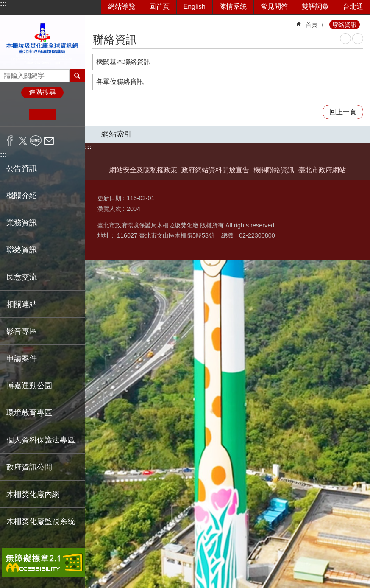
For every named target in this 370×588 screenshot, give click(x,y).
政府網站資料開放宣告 (215, 170)
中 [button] (42, 115)
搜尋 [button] (77, 76)
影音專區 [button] (22, 331)
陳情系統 (233, 7)
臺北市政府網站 (322, 170)
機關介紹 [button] (22, 196)
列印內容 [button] (345, 39)
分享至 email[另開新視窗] (49, 141)
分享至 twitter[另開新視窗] (23, 141)
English (195, 7)
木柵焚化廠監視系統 (41, 521)
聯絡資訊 (345, 25)
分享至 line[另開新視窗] (36, 141)
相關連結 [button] (22, 304)
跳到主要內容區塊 (4, 4)
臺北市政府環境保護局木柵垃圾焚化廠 (42, 42)
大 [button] (68, 115)
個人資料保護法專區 (41, 440)
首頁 (312, 25)
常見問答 (274, 7)
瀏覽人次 (109, 209)
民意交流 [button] (22, 277)
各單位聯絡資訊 (120, 82)
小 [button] (16, 115)
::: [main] (97, 21)
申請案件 (22, 358)
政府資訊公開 (29, 467)
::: (3, 4)
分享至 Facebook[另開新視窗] (10, 141)
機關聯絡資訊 (274, 170)
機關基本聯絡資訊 (123, 62)
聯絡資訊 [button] (22, 250)
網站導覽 (122, 7)
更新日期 (109, 198)
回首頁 (159, 7)
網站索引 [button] (117, 134)
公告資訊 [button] (22, 168)
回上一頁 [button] (343, 112)
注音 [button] (358, 39)
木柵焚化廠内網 (33, 494)
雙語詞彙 (315, 7)
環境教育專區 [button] (29, 413)
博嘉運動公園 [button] (29, 386)
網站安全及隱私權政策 (143, 170)
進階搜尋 (42, 92)
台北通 (353, 7)
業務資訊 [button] (22, 223)
